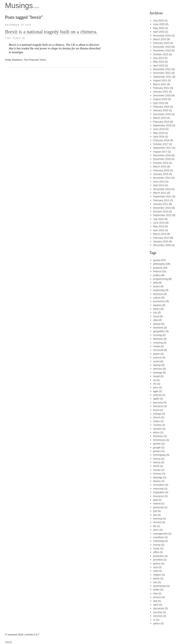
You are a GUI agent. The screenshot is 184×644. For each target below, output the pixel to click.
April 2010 (159, 230)
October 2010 (161, 211)
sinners (157, 597)
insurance (158, 496)
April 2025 (159, 32)
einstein (157, 429)
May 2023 (159, 62)
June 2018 (159, 129)
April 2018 (159, 137)
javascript (158, 507)
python (157, 563)
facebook (158, 328)
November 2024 (162, 36)
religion (157, 575)
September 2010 (162, 215)
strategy (157, 372)
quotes (157, 260)
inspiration (159, 492)
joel (155, 511)
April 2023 (159, 65)
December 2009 (162, 245)
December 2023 (162, 47)
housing (157, 335)
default (157, 324)
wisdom (157, 305)
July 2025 (158, 20)
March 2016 (160, 166)
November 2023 (162, 50)
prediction (158, 556)
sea (155, 582)
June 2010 (159, 223)
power (156, 354)
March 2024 (160, 39)
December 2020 (162, 95)
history (157, 462)
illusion (157, 481)
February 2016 (161, 170)
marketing (159, 541)
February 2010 (161, 238)
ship (155, 593)
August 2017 (160, 152)
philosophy (159, 264)
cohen (156, 421)
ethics (156, 432)
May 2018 (159, 133)
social (156, 361)
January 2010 (161, 241)
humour (157, 473)
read (156, 571)
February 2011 (161, 200)
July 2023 (158, 58)
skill (155, 601)
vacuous (158, 616)
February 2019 (161, 122)
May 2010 (159, 226)
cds (155, 312)
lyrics (156, 530)
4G (155, 384)
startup (157, 365)
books (156, 286)
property (158, 268)
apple (156, 399)
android (157, 395)
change (157, 414)
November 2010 (162, 208)
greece (157, 451)
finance (157, 271)
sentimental (159, 586)
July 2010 (158, 219)
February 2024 (161, 43)
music (156, 548)
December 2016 (162, 155)
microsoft (158, 350)
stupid (156, 376)
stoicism (158, 369)
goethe (157, 444)
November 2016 (162, 159)
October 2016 (161, 163)
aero (156, 387)
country (157, 425)
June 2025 (159, 24)
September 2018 (162, 125)
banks (156, 309)
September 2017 (162, 148)
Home (8, 642)
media (156, 346)
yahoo (156, 623)
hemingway (159, 455)
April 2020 (159, 103)
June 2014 (159, 182)
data (155, 320)
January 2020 (161, 110)
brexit (17, 38)
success (158, 612)
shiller (156, 590)
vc (154, 620)
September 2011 (162, 196)
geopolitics (159, 331)
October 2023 (161, 54)
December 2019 (162, 114)
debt (155, 283)
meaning (158, 343)
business (158, 294)
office (156, 552)
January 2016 (161, 174)
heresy (157, 459)
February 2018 (161, 140)
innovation (159, 485)
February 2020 (161, 107)
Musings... (22, 6)
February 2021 (161, 88)
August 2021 (160, 80)
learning (157, 518)
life (155, 526)
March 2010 (160, 234)
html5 (156, 466)
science (157, 357)
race (155, 567)
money (157, 545)
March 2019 (160, 118)
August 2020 (160, 99)
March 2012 (160, 193)
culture (157, 298)
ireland (157, 503)
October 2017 (161, 144)
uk (24, 38)
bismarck (158, 406)
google (157, 447)
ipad (155, 500)
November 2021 (162, 73)
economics (159, 301)
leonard (157, 522)
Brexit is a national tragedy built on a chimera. (51, 32)
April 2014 (159, 185)
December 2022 (162, 69)
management (160, 534)
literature (158, 339)
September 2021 (162, 77)
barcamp (158, 402)
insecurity (158, 489)
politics (157, 275)
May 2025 (159, 28)
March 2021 (160, 84)
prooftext (158, 560)
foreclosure (159, 440)
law (155, 515)
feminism (158, 436)
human (157, 470)
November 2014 (162, 178)
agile (156, 391)
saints (156, 578)
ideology (158, 477)
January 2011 (161, 204)
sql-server (159, 608)
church (157, 417)
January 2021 (161, 92)
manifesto (158, 537)
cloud (156, 316)
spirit (156, 605)
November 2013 (162, 189)
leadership (159, 290)
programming (160, 279)
